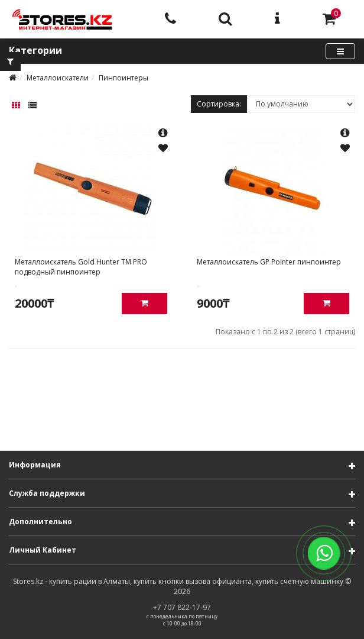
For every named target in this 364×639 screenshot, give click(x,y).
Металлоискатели (58, 78)
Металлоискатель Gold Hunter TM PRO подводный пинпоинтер (81, 267)
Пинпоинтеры (123, 78)
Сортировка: (219, 104)
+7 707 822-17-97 (182, 607)
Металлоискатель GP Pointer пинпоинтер (269, 262)
